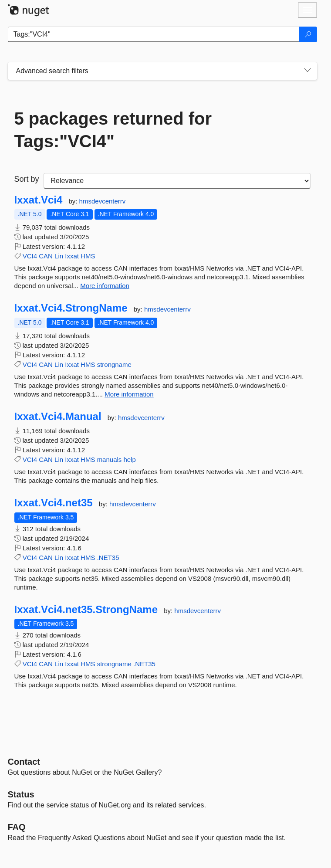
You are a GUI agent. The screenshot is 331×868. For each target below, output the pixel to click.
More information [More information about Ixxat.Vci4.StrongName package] (129, 394)
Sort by (27, 179)
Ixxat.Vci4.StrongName (71, 308)
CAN (46, 256)
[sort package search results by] (177, 181)
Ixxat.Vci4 (39, 200)
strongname (114, 364)
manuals (110, 459)
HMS (88, 256)
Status (21, 794)
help (130, 459)
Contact (24, 762)
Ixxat (72, 256)
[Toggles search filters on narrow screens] (307, 71)
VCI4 (30, 256)
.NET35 (108, 558)
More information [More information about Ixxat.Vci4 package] (105, 286)
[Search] (308, 34)
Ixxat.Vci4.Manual (58, 417)
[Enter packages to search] (154, 34)
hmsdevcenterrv (103, 201)
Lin (59, 256)
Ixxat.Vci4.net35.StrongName (86, 610)
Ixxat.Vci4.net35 (54, 503)
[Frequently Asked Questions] (17, 827)
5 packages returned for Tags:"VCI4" (113, 130)
